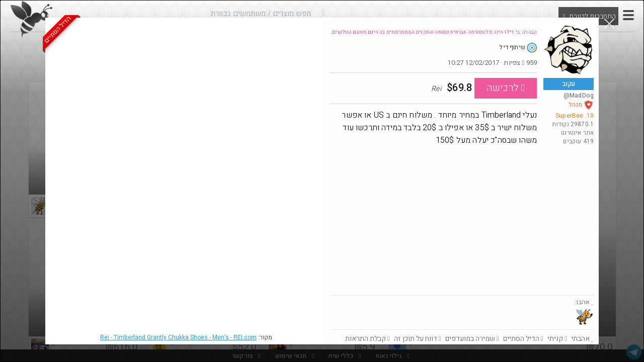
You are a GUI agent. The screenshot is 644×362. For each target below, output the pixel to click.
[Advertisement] (462, 220)
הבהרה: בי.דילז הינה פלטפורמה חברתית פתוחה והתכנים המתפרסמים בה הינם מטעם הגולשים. (434, 32)
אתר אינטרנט (577, 133)
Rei (178, 337)
